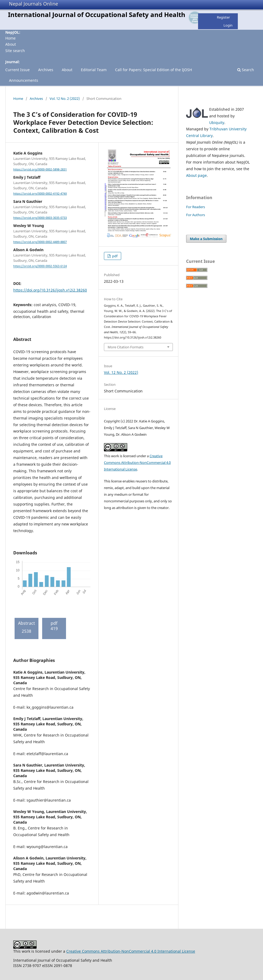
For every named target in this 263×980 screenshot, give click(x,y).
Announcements (24, 80)
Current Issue (17, 70)
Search (246, 70)
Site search (15, 51)
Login (228, 25)
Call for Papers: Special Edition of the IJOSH (154, 70)
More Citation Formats (126, 347)
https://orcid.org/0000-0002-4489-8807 (40, 242)
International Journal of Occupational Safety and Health (97, 14)
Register (223, 17)
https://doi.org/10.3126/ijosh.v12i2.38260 (50, 290)
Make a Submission (206, 239)
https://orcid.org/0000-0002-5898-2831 (40, 169)
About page (196, 175)
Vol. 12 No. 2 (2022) (65, 99)
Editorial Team (94, 70)
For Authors (196, 215)
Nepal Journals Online (34, 4)
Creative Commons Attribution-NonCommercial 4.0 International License (137, 463)
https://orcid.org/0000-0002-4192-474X (40, 194)
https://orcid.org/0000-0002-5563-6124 (40, 266)
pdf (114, 256)
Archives (46, 70)
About (11, 44)
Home (10, 38)
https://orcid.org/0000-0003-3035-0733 (40, 218)
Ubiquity (217, 123)
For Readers (196, 207)
